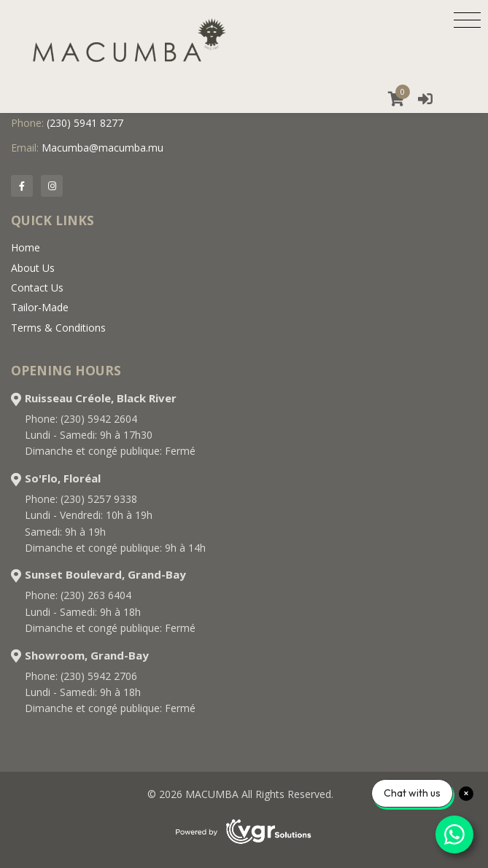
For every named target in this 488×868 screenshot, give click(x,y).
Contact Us (37, 288)
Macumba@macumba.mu (102, 148)
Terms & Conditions (58, 328)
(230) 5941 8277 (85, 123)
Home (26, 247)
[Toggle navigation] (467, 20)
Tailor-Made (40, 307)
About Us (33, 268)
